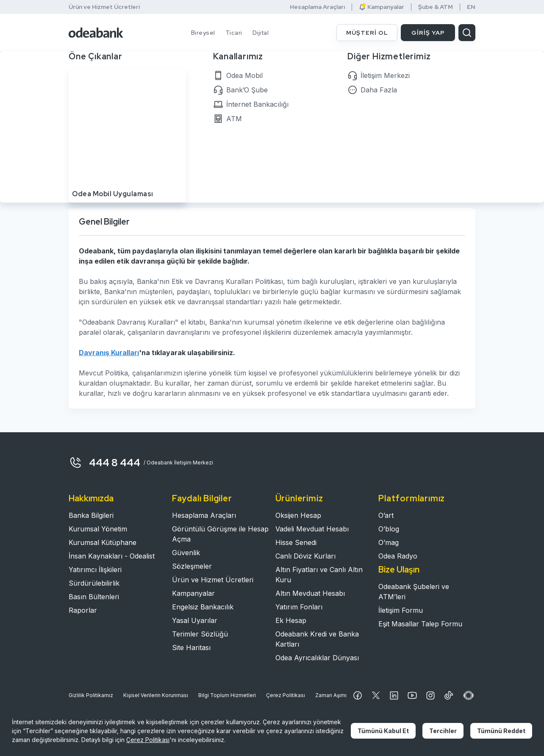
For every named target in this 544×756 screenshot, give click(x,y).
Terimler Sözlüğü (200, 634)
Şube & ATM (436, 7)
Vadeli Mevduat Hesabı (312, 529)
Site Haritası (191, 648)
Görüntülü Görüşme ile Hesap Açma (220, 534)
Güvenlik (186, 553)
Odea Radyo (398, 556)
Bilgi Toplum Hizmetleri (227, 695)
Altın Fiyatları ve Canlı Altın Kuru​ (319, 575)
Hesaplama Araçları (317, 7)
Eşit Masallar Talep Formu (420, 624)
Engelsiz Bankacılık (203, 607)
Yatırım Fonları (299, 607)
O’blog (389, 529)
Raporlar (83, 610)
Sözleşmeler (192, 566)
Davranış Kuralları (109, 353)
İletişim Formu (401, 610)
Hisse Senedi (296, 542)
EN (471, 7)
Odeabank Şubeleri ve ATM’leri (414, 592)
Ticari (234, 33)
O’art (386, 515)
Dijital (261, 33)
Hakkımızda (91, 498)
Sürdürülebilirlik (94, 583)
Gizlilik (91, 695)
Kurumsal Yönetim (98, 529)
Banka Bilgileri (91, 515)
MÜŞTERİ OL (367, 33)
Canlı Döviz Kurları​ (305, 556)
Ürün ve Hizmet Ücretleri (104, 7)
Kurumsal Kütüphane (103, 542)
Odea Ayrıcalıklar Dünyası (317, 658)
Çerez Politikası (286, 695)
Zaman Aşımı (331, 695)
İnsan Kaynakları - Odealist (112, 556)
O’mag (389, 542)
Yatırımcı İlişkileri (95, 570)
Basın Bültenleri (94, 597)
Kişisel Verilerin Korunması (156, 695)
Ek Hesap (291, 620)
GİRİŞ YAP (428, 33)
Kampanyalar (382, 7)
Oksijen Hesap (298, 515)
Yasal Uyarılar (195, 620)
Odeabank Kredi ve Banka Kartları (317, 639)
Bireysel (203, 33)
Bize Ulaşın (399, 570)
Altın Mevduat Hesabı (310, 593)
